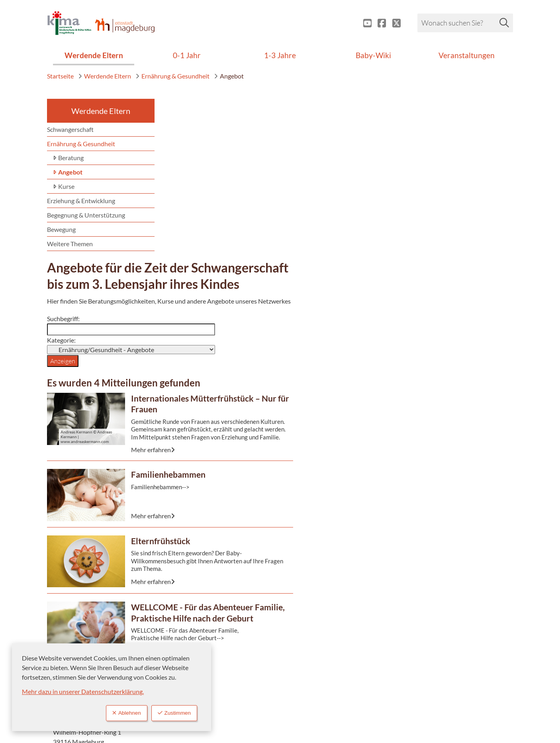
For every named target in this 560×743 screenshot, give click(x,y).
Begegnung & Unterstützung (86, 215)
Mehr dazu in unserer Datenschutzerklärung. (83, 690)
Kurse (64, 187)
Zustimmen (171, 713)
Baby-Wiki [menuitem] (373, 55)
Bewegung (61, 229)
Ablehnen (118, 713)
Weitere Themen (70, 244)
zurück (442, 571)
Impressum (313, 651)
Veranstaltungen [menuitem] (467, 55)
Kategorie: (181, 204)
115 (422, 189)
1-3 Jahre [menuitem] (280, 55)
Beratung (68, 158)
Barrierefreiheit (319, 664)
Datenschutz (315, 677)
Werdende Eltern (105, 76)
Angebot (229, 76)
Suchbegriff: (183, 192)
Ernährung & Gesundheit (172, 76)
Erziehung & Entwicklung (81, 201)
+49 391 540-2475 (443, 211)
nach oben (489, 571)
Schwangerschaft (70, 129)
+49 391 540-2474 (443, 200)
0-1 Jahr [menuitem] (187, 55)
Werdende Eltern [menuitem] (94, 55)
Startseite (60, 76)
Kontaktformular (440, 223)
